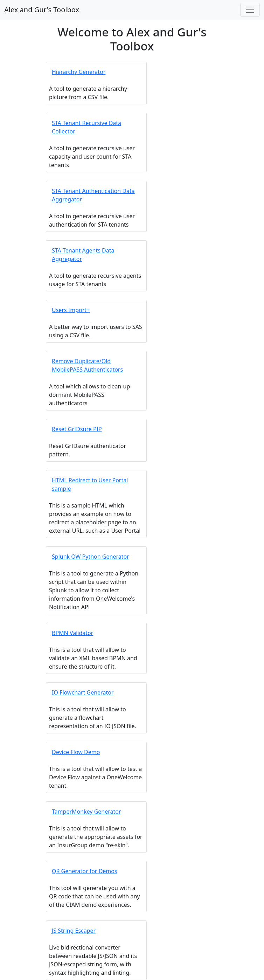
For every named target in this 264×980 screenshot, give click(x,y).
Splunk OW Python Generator (91, 557)
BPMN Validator (72, 633)
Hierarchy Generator (79, 72)
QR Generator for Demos (85, 871)
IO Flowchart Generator (83, 692)
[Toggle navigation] (250, 10)
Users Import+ (71, 310)
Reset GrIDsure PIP (77, 429)
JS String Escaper (74, 931)
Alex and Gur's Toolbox (42, 10)
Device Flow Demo (76, 752)
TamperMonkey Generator (86, 812)
